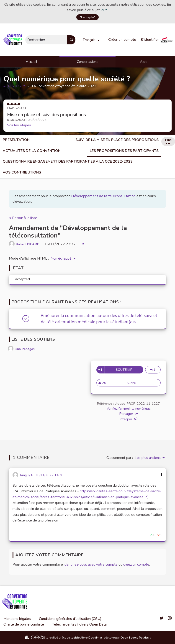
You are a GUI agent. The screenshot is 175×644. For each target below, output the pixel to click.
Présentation (16, 140)
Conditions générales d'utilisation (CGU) (70, 619)
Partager (129, 414)
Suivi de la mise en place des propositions (117, 140)
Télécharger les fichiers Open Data (79, 624)
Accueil (31, 62)
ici (104, 10)
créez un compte (136, 565)
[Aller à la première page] (14, 40)
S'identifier (150, 40)
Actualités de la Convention (32, 151)
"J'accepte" (87, 17)
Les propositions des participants (124, 151)
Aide (144, 62)
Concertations (88, 62)
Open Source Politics (136, 638)
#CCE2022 (14, 86)
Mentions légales (17, 619)
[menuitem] (92, 40)
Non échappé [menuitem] (61, 258)
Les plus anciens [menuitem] (148, 458)
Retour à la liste (23, 218)
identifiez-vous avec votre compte (91, 565)
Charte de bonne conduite (24, 624)
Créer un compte (122, 40)
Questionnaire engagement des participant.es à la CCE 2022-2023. (68, 161)
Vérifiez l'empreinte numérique (129, 409)
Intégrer (129, 419)
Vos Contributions (22, 172)
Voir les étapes (19, 125)
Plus (168, 141)
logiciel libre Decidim (87, 638)
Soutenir (130, 370)
